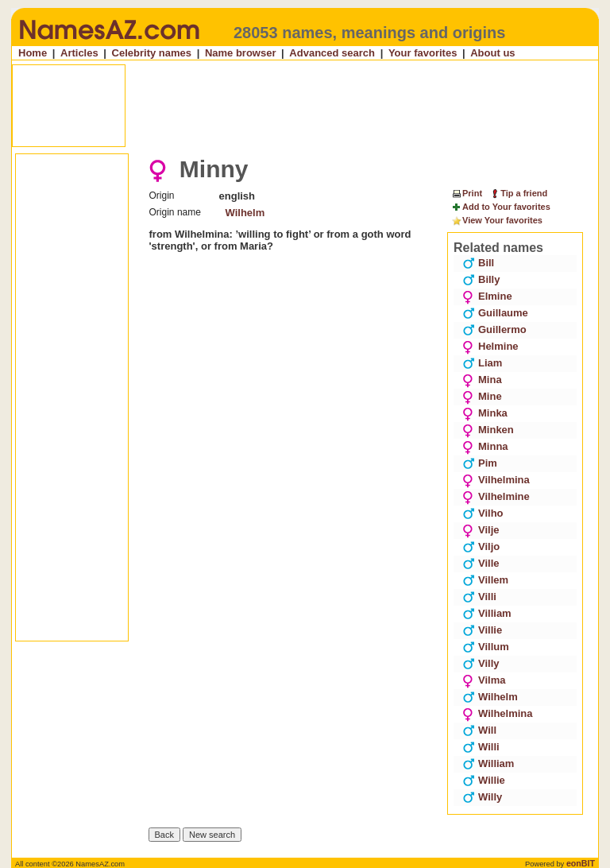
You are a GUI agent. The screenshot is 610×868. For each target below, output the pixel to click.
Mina (482, 380)
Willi (481, 747)
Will (479, 730)
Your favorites (423, 53)
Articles (79, 53)
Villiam (487, 613)
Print (467, 193)
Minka (485, 413)
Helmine (490, 346)
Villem (485, 580)
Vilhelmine (496, 496)
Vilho (483, 513)
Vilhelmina (496, 480)
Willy (482, 797)
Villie (482, 630)
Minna (485, 446)
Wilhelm (245, 213)
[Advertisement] (307, 106)
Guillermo (494, 329)
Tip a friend (518, 193)
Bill (478, 263)
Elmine (487, 296)
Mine (482, 396)
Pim (480, 463)
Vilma (484, 680)
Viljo (481, 546)
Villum (486, 647)
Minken (488, 430)
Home (33, 53)
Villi (479, 597)
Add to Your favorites (501, 207)
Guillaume (495, 313)
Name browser (241, 53)
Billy (481, 279)
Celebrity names (152, 53)
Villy (481, 663)
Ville (481, 563)
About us (492, 53)
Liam (482, 363)
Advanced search (332, 53)
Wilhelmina (498, 713)
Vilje (481, 530)
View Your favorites (497, 221)
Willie (484, 780)
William (488, 763)
